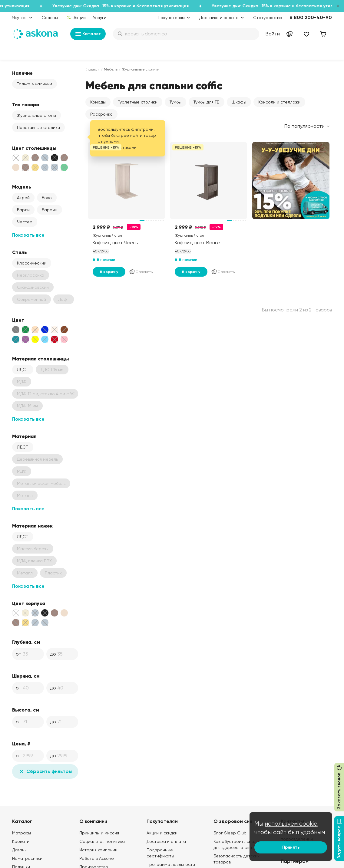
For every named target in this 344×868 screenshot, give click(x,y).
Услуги (100, 18)
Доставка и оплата (166, 841)
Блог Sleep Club (230, 833)
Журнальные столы (36, 115)
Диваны (20, 850)
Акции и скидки (162, 833)
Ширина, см (26, 676)
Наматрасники (27, 858)
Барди (23, 210)
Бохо (47, 198)
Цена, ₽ (21, 744)
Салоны (50, 18)
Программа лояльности (171, 864)
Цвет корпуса (29, 603)
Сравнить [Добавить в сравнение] (141, 272)
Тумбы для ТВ (207, 102)
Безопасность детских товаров (236, 859)
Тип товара (26, 104)
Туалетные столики (138, 102)
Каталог (88, 34)
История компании (98, 850)
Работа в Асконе (97, 858)
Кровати (21, 841)
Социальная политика (102, 841)
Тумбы (175, 102)
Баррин (50, 210)
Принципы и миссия (99, 833)
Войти (273, 34)
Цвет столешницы (34, 148)
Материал (24, 436)
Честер (25, 222)
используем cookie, (292, 824)
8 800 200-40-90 (311, 17)
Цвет (18, 320)
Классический (32, 263)
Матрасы (21, 833)
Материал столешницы (40, 359)
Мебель (111, 69)
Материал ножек (32, 526)
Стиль (20, 252)
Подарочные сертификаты (160, 853)
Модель (22, 187)
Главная (93, 69)
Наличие (22, 73)
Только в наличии (35, 84)
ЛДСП (23, 370)
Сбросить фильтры (45, 771)
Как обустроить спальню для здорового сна (239, 844)
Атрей (23, 198)
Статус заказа (268, 18)
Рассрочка (101, 114)
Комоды (98, 102)
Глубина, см (26, 642)
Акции (76, 18)
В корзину (109, 272)
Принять (291, 847)
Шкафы (239, 102)
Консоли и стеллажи (279, 102)
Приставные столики (38, 127)
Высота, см (26, 710)
